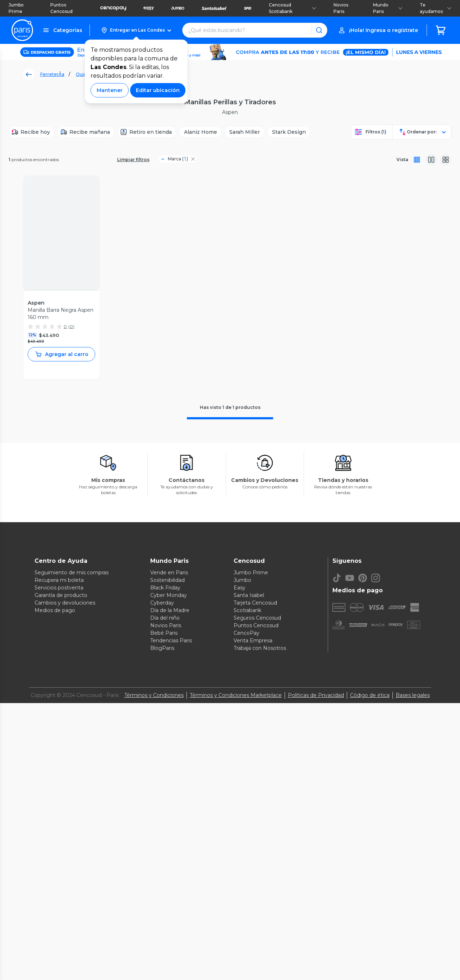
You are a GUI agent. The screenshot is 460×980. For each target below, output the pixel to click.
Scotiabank (247, 610)
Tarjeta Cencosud (255, 603)
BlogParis (162, 648)
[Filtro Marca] (175, 159)
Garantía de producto (61, 595)
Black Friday (165, 588)
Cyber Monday (169, 595)
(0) (71, 326)
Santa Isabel (249, 595)
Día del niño (165, 618)
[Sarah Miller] (245, 132)
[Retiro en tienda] (147, 132)
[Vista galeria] (446, 160)
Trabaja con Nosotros (260, 648)
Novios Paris (341, 8)
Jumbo (242, 580)
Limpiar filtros (133, 159)
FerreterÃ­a (52, 74)
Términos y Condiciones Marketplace (236, 695)
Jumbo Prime (16, 8)
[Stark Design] (289, 132)
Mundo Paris (388, 8)
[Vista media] (431, 160)
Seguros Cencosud (257, 618)
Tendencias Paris (171, 641)
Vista (402, 159)
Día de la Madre (170, 610)
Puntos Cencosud (61, 8)
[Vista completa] (417, 160)
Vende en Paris (169, 573)
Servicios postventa (59, 588)
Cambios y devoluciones (65, 603)
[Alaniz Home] (201, 132)
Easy (240, 588)
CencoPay (247, 633)
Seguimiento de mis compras (72, 573)
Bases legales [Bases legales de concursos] (413, 695)
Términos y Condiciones (154, 695)
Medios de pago (55, 610)
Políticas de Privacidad (316, 695)
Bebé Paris (164, 633)
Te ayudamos (436, 8)
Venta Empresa (253, 641)
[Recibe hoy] (32, 132)
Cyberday (162, 603)
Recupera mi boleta (59, 580)
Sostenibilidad (167, 580)
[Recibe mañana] (86, 132)
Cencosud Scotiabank (293, 8)
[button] (136, 30)
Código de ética (370, 695)
